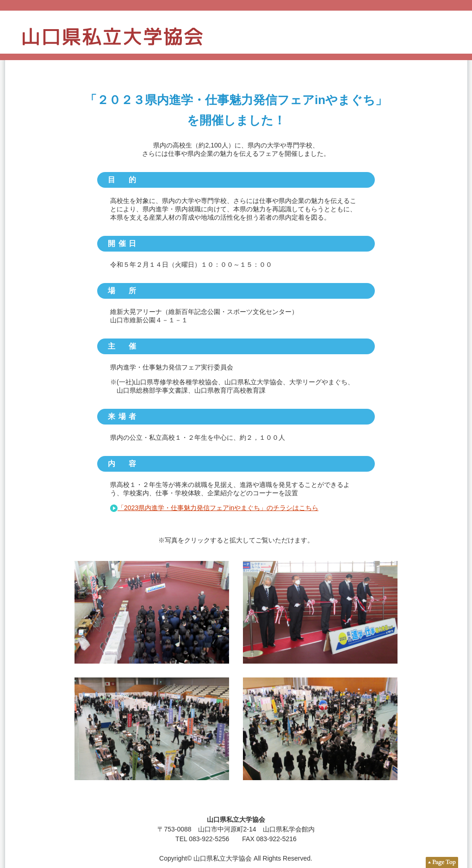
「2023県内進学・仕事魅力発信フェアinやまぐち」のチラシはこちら (218, 508)
